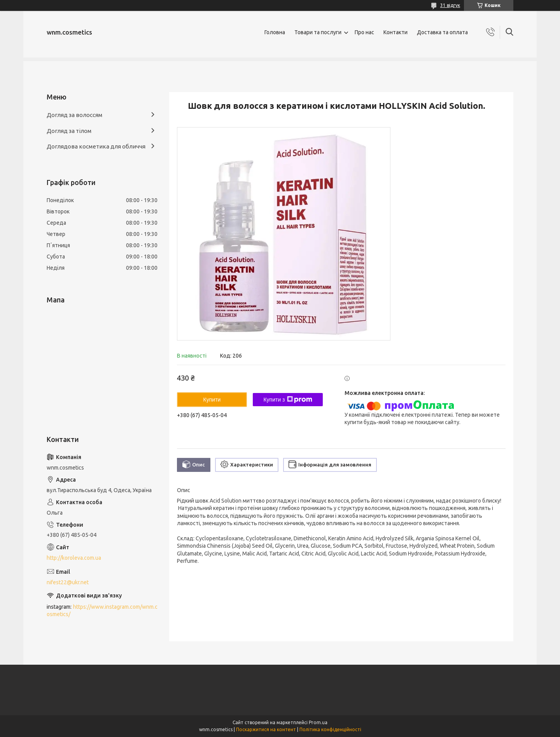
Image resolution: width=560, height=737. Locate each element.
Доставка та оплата (442, 32)
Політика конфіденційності (330, 729)
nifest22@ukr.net (68, 582)
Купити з (288, 400)
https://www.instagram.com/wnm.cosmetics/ (102, 610)
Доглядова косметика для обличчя (96, 146)
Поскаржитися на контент (266, 729)
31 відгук (450, 5)
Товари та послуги (318, 32)
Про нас (364, 32)
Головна (275, 32)
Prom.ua (318, 722)
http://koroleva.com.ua (74, 558)
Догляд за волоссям (74, 115)
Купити (212, 400)
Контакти (395, 32)
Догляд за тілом (69, 131)
